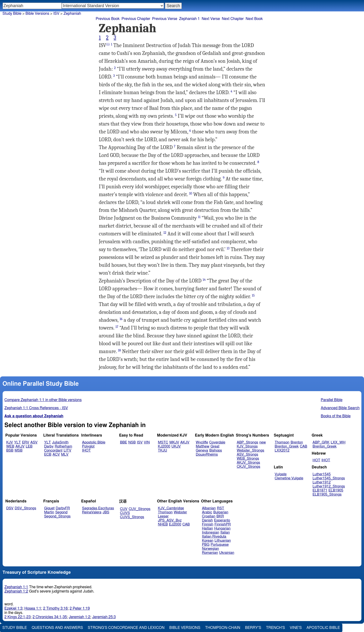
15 (253, 295)
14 (204, 280)
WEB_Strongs (248, 459)
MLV (65, 455)
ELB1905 (336, 490)
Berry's (253, 628)
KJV (10, 442)
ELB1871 (320, 490)
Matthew (203, 446)
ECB (48, 455)
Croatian (209, 516)
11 (199, 217)
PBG (206, 545)
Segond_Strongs (57, 516)
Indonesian (211, 532)
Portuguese (220, 545)
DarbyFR (63, 508)
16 (121, 319)
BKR (220, 516)
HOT (316, 460)
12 (165, 233)
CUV (124, 509)
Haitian (208, 528)
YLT (17, 442)
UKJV (176, 446)
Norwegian (210, 549)
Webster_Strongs (250, 450)
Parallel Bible (332, 400)
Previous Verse (165, 19)
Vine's (296, 628)
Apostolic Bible (323, 628)
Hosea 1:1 (33, 608)
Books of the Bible (336, 416)
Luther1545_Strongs (329, 478)
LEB (29, 446)
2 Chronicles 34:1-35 (50, 617)
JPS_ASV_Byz (170, 520)
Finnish (208, 524)
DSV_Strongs (26, 508)
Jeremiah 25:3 (104, 617)
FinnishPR (223, 524)
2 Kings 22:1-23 (18, 617)
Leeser (163, 516)
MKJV (174, 442)
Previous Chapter (136, 19)
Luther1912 (322, 482)
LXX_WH (338, 442)
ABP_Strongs (247, 442)
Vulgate (281, 474)
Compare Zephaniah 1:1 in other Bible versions (43, 400)
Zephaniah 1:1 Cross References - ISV (36, 408)
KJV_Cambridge (171, 508)
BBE (124, 442)
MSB (18, 450)
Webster (180, 512)
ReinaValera (92, 512)
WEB (10, 446)
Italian (225, 532)
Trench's (275, 628)
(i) (108, 44)
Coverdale (217, 442)
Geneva (202, 450)
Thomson (282, 442)
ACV (56, 455)
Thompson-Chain (223, 628)
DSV (10, 508)
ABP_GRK (321, 442)
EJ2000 (175, 524)
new (263, 442)
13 (228, 248)
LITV (67, 450)
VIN (147, 442)
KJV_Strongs (247, 446)
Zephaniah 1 (189, 19)
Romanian (210, 553)
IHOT (86, 450)
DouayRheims (207, 455)
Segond (61, 512)
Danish (207, 520)
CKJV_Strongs (248, 467)
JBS (106, 512)
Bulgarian (221, 512)
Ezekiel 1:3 (14, 608)
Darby (49, 446)
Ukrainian (227, 553)
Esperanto (222, 520)
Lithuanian (223, 541)
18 (120, 350)
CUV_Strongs (139, 509)
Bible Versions (37, 14)
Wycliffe (202, 442)
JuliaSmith (60, 442)
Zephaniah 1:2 (16, 591)
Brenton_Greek (287, 446)
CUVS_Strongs (132, 517)
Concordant (53, 450)
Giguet (49, 508)
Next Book (254, 19)
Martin (49, 512)
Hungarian (223, 528)
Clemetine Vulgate (289, 478)
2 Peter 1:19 (80, 608)
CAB (304, 446)
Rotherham (63, 446)
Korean (208, 541)
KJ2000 (164, 446)
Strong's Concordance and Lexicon (126, 628)
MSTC (163, 442)
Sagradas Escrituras (98, 508)
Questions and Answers (57, 628)
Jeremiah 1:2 (79, 617)
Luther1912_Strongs (329, 486)
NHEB (163, 524)
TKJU (163, 450)
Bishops (216, 450)
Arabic (207, 512)
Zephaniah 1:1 (16, 587)
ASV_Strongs (247, 455)
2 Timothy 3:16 (56, 608)
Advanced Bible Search (340, 408)
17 (117, 327)
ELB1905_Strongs (327, 494)
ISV (56, 14)
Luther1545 (322, 474)
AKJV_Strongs (248, 463)
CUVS (125, 513)
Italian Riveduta (214, 537)
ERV (26, 442)
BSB (10, 450)
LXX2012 (282, 450)
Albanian (209, 508)
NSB (132, 442)
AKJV (20, 446)
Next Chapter (233, 19)
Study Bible (12, 14)
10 (191, 193)
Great (215, 446)
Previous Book (108, 19)
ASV (34, 442)
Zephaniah (72, 14)
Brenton (297, 442)
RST (221, 508)
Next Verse (211, 19)
